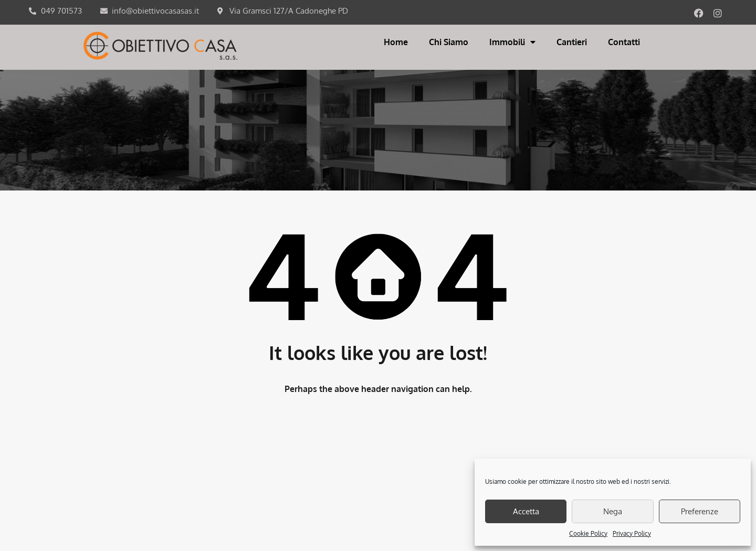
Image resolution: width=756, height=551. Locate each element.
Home (396, 42)
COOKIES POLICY (346, 499)
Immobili (512, 42)
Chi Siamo (449, 42)
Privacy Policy (632, 533)
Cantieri (572, 42)
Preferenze (700, 511)
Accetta (526, 511)
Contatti (624, 42)
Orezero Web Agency (418, 536)
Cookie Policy (588, 533)
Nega (613, 511)
